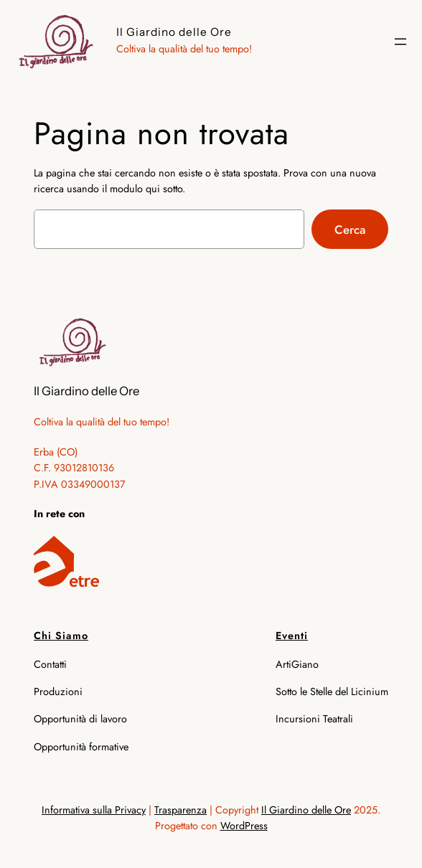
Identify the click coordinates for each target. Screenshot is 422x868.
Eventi (292, 636)
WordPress (244, 826)
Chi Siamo (61, 636)
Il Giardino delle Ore (174, 32)
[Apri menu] (400, 42)
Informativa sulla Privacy (94, 810)
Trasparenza (180, 810)
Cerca (350, 230)
